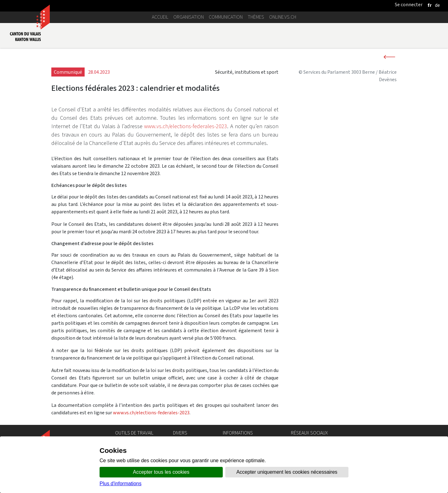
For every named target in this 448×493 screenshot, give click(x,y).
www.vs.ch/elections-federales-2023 (186, 126)
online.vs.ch (283, 17)
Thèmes (256, 17)
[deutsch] (437, 5)
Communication (226, 17)
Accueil (160, 17)
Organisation (189, 17)
